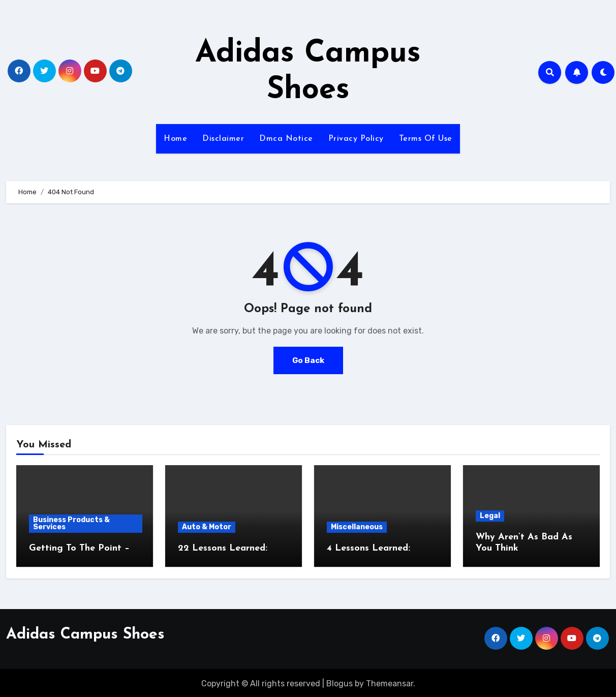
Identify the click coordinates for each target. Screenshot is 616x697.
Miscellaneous (357, 527)
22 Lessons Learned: (223, 548)
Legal (490, 516)
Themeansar (390, 682)
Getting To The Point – (79, 548)
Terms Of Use (426, 139)
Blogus (340, 682)
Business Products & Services (71, 523)
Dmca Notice (286, 139)
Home (175, 139)
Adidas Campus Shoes (85, 633)
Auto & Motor (207, 527)
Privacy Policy (356, 139)
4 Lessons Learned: (368, 548)
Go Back (308, 360)
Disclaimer (223, 139)
